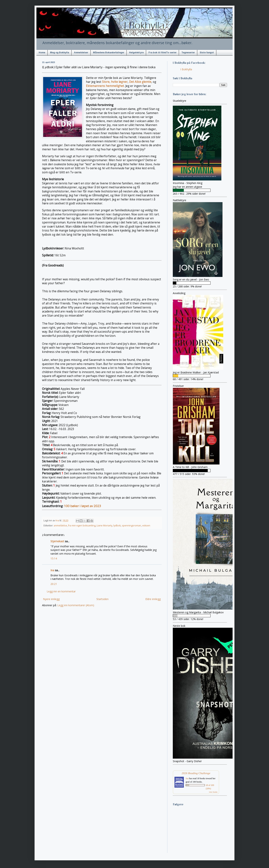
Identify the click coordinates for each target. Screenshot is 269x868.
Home (42, 53)
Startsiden (102, 599)
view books (213, 792)
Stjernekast (57, 541)
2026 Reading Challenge (196, 773)
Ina (52, 570)
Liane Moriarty (104, 526)
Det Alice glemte (140, 82)
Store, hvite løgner (115, 82)
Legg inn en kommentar (61, 591)
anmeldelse (60, 526)
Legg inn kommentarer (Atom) (76, 605)
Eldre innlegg (153, 599)
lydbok (117, 526)
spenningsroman (131, 526)
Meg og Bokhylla (60, 53)
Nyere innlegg (51, 599)
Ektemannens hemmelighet (105, 86)
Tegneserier (188, 53)
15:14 (54, 558)
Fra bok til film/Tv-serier (163, 53)
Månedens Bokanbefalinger (109, 53)
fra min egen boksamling (82, 526)
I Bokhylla (186, 69)
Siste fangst (207, 53)
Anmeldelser (81, 53)
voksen (146, 526)
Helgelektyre (136, 53)
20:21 (54, 584)
